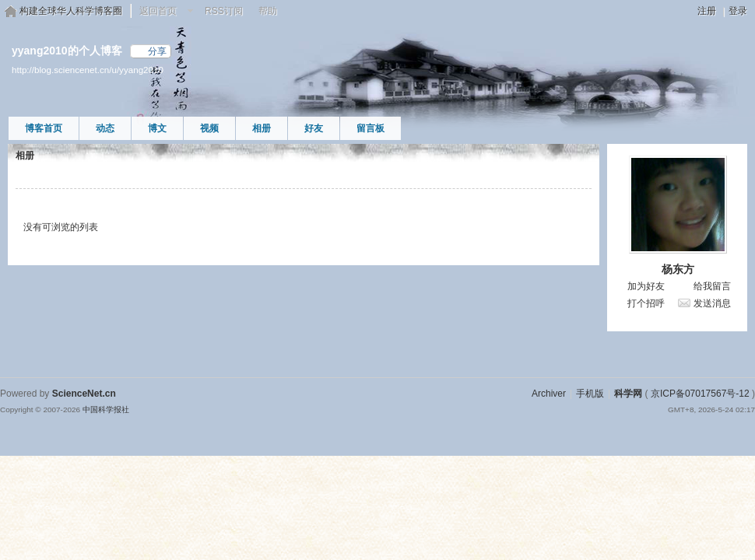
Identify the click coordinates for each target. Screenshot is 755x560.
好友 (314, 128)
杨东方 (678, 269)
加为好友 (646, 286)
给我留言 (712, 286)
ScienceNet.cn (84, 394)
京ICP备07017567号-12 (700, 394)
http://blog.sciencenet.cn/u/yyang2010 (88, 70)
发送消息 (712, 303)
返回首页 (158, 11)
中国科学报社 (106, 409)
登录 (738, 11)
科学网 (628, 394)
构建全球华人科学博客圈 (71, 11)
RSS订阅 (224, 11)
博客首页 (44, 128)
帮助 (268, 11)
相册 (262, 128)
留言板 (370, 128)
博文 (157, 128)
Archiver (549, 394)
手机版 (590, 394)
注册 (707, 11)
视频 (209, 128)
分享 (157, 51)
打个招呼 (646, 303)
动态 (105, 128)
